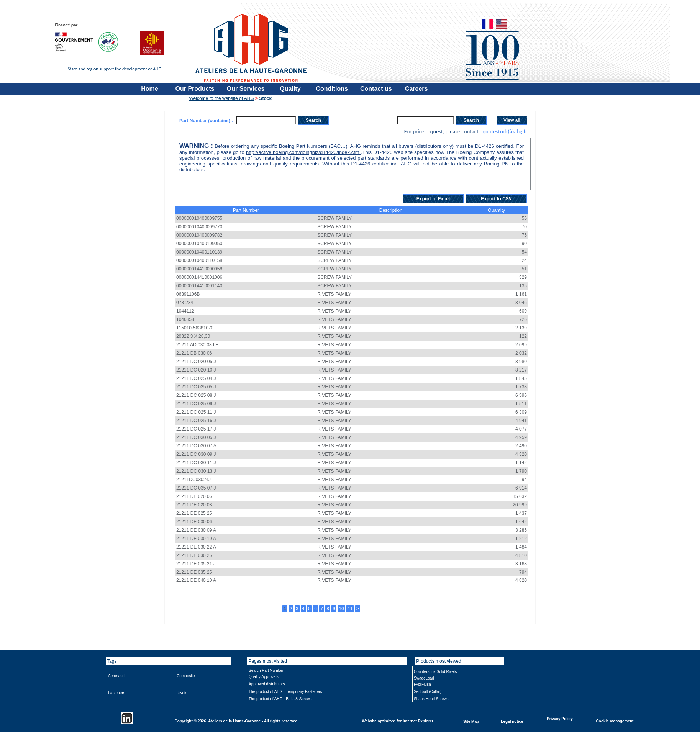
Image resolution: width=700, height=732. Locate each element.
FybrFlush (422, 684)
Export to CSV (496, 199)
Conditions (332, 89)
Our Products (195, 89)
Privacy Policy (560, 718)
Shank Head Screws (431, 699)
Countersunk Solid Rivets (435, 672)
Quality (290, 89)
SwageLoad (424, 678)
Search (313, 120)
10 (341, 609)
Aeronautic (117, 676)
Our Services (246, 89)
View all (512, 120)
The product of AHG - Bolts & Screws (280, 699)
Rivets (182, 693)
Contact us (376, 89)
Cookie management (615, 721)
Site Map (471, 721)
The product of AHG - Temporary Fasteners (285, 692)
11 (350, 609)
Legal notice (512, 721)
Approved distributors (267, 684)
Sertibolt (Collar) (428, 692)
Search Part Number (266, 671)
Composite (186, 676)
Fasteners (116, 693)
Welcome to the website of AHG (222, 98)
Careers (416, 89)
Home (149, 89)
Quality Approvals (264, 677)
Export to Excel (433, 199)
